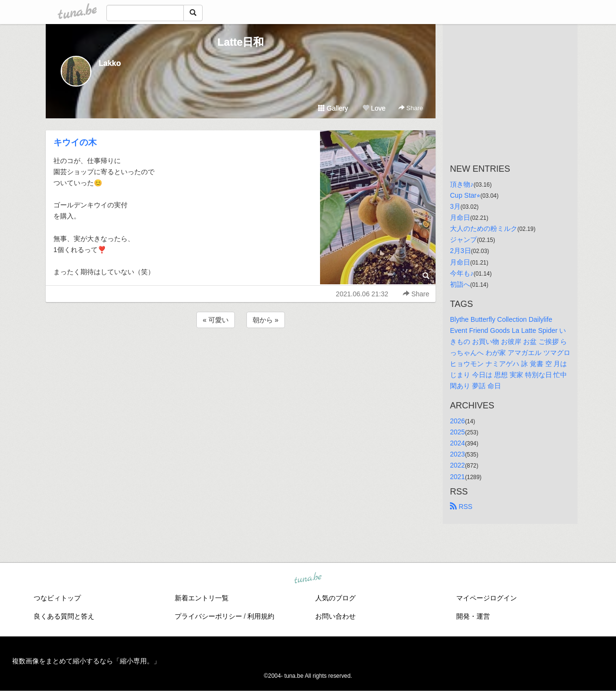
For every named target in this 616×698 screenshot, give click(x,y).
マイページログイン (487, 598)
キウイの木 (75, 142)
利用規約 (261, 616)
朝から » (266, 320)
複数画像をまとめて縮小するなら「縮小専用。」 (86, 661)
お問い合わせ (335, 616)
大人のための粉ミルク (484, 228)
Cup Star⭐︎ (465, 195)
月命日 (460, 217)
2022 (457, 465)
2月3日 (461, 251)
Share (411, 108)
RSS (461, 507)
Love (374, 108)
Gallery (333, 108)
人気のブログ (335, 598)
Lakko (110, 63)
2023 (457, 454)
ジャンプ (463, 240)
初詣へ (460, 284)
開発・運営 (473, 616)
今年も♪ (462, 273)
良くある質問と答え (64, 616)
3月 (455, 206)
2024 (457, 443)
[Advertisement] (241, 356)
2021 (457, 477)
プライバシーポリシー (208, 616)
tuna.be (308, 578)
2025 (457, 432)
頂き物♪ (462, 184)
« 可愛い (216, 320)
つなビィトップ (57, 598)
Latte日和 (241, 42)
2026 (457, 421)
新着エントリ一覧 (202, 598)
